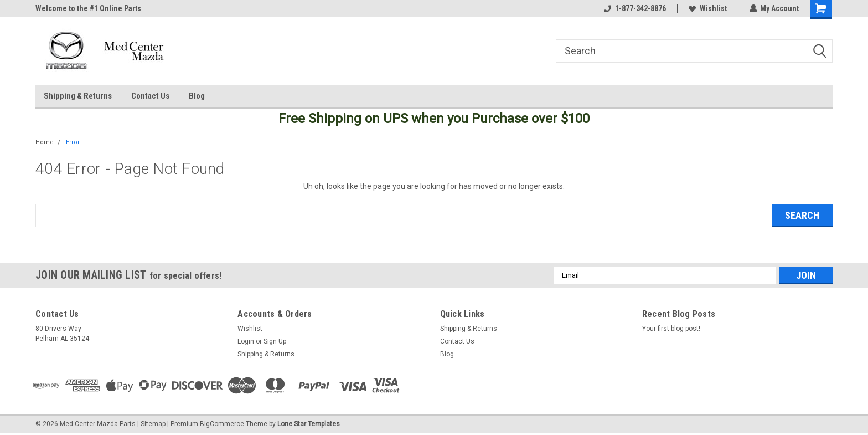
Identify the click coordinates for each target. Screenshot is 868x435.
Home (45, 142)
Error (73, 142)
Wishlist (707, 8)
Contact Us (150, 96)
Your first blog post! (671, 329)
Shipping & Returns (78, 96)
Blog (197, 96)
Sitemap (153, 424)
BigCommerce (222, 424)
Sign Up (275, 341)
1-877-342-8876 (634, 8)
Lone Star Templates (309, 424)
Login (246, 341)
